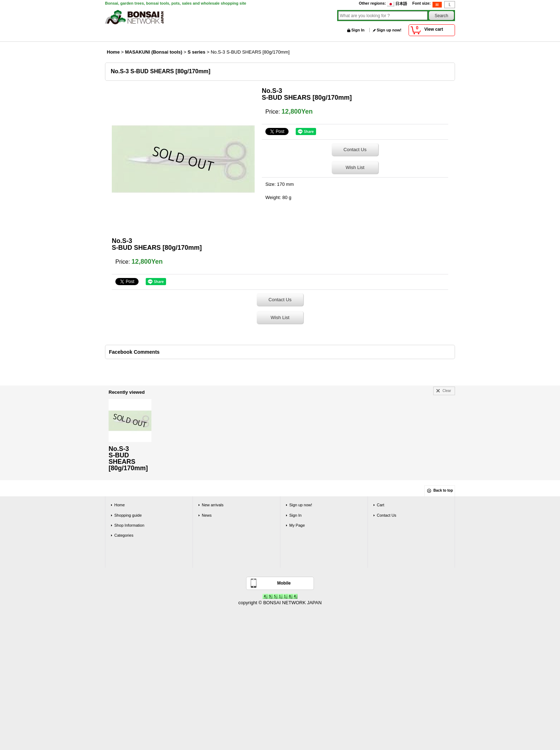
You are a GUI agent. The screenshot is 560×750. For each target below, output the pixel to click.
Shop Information (129, 525)
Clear (447, 391)
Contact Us (355, 150)
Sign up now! (389, 30)
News (207, 515)
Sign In (358, 30)
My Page (297, 525)
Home (119, 505)
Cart (381, 505)
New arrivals (213, 505)
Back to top (443, 490)
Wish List (355, 167)
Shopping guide (128, 515)
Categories (124, 535)
